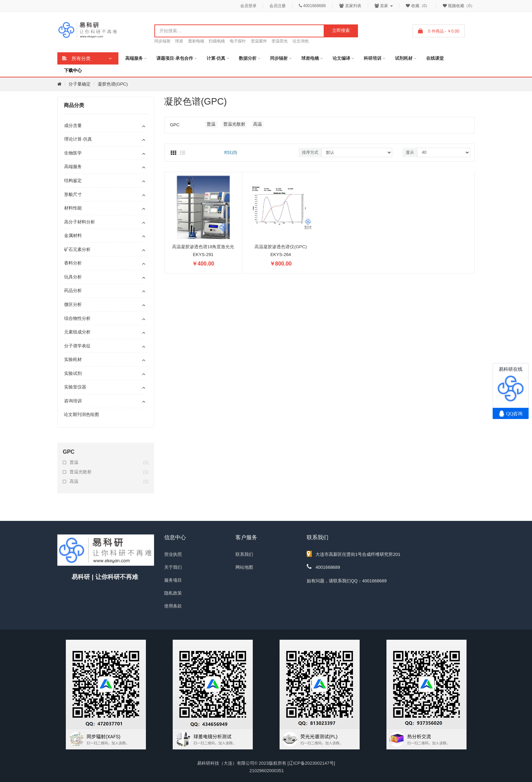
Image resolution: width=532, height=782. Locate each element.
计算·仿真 (216, 58)
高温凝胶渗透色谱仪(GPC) (281, 247)
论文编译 (341, 58)
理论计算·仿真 (78, 139)
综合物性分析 (77, 318)
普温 (109, 462)
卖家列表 (350, 6)
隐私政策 (173, 593)
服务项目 (173, 580)
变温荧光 (280, 41)
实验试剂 (73, 373)
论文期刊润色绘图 (81, 414)
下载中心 (73, 70)
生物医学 (73, 153)
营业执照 (173, 554)
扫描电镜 (217, 41)
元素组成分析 (77, 332)
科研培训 (373, 58)
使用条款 (173, 606)
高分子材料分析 (80, 222)
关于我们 (173, 567)
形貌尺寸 (73, 194)
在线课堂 (435, 58)
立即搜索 (341, 30)
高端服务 (134, 58)
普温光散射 (109, 472)
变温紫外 (259, 41)
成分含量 (73, 125)
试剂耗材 (404, 58)
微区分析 (73, 304)
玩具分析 (73, 277)
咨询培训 (73, 401)
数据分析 (248, 58)
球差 (179, 41)
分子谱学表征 (77, 346)
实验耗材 (73, 359)
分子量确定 (80, 84)
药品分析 (73, 290)
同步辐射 (163, 41)
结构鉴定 (73, 180)
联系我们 (244, 554)
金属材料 (73, 235)
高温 (109, 481)
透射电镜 (196, 41)
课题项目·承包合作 (175, 58)
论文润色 (301, 41)
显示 (410, 152)
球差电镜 (310, 58)
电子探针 (238, 41)
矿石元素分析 (77, 249)
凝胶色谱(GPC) (113, 84)
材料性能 (73, 208)
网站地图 (244, 567)
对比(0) (231, 152)
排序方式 (310, 152)
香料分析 (73, 263)
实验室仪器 (75, 387)
